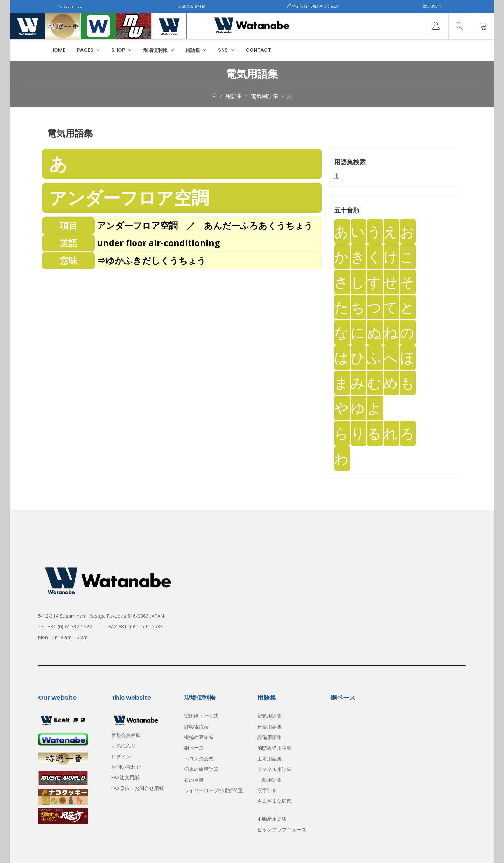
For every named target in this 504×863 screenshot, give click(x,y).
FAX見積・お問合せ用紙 (138, 788)
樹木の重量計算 (201, 769)
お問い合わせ (126, 767)
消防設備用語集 (274, 748)
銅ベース (194, 748)
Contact (258, 50)
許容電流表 (196, 727)
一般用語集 (269, 780)
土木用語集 (269, 758)
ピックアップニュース (282, 830)
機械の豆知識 (199, 737)
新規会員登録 (191, 6)
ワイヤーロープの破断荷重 (213, 790)
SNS (226, 50)
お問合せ (433, 6)
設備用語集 (269, 737)
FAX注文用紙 (125, 777)
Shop (121, 50)
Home (58, 50)
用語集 (196, 50)
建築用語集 (269, 727)
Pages (88, 50)
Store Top (71, 6)
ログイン (121, 756)
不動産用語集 (272, 819)
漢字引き (267, 790)
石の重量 (194, 780)
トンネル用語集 (274, 769)
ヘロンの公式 (199, 758)
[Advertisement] (182, 318)
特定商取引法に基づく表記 (313, 6)
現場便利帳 (158, 50)
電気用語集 (265, 96)
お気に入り (124, 745)
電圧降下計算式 (201, 716)
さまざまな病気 (274, 801)
